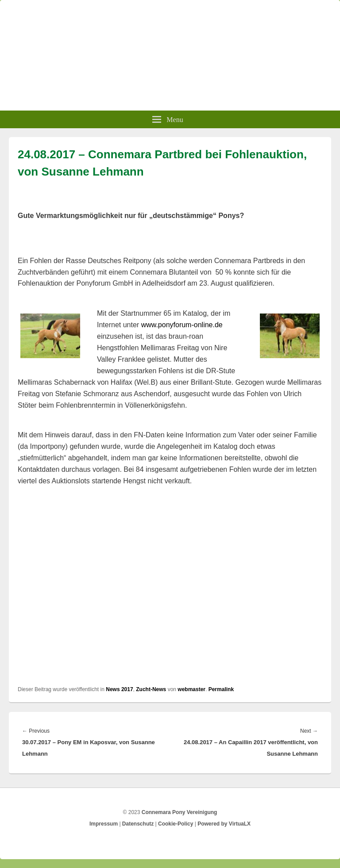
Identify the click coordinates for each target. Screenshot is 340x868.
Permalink (221, 689)
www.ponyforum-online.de (182, 325)
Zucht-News (151, 689)
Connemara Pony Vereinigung (180, 812)
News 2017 (119, 689)
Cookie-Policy (176, 824)
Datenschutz (138, 824)
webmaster (191, 689)
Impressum (104, 824)
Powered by (224, 824)
